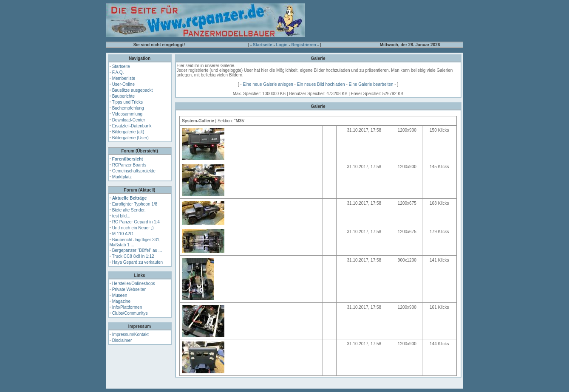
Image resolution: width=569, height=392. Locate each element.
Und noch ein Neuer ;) (133, 228)
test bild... (121, 216)
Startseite (263, 45)
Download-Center (129, 120)
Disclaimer (122, 340)
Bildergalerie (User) (130, 138)
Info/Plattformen (127, 307)
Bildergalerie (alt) (128, 132)
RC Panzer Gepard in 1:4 (136, 222)
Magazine (121, 301)
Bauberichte (123, 96)
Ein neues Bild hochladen (321, 84)
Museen (120, 295)
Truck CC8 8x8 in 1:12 (133, 256)
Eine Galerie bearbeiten (371, 84)
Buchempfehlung (128, 108)
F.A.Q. (118, 72)
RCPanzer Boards (129, 165)
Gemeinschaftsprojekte (134, 171)
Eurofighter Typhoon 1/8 (135, 204)
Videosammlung (127, 114)
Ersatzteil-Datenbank (132, 126)
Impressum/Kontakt (130, 334)
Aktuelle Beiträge (130, 198)
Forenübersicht (128, 159)
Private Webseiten (129, 289)
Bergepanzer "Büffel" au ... (137, 250)
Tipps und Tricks (127, 102)
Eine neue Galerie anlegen (268, 84)
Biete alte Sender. (129, 210)
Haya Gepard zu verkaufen (138, 262)
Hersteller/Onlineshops (134, 283)
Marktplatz (122, 177)
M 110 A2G (123, 234)
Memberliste (124, 78)
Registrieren (304, 45)
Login (282, 45)
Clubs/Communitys (130, 313)
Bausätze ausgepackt (133, 90)
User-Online (123, 84)
